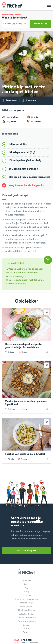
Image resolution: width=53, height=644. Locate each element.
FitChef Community (12, 5)
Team (26, 585)
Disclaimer (27, 596)
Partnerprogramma (27, 621)
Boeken (27, 625)
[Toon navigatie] (49, 5)
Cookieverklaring (26, 610)
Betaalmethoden (26, 614)
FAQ (26, 629)
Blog (26, 592)
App (27, 588)
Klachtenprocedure (26, 618)
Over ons (26, 581)
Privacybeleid (27, 607)
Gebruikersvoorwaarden (27, 599)
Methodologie (27, 603)
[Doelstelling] (15, 24)
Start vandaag (26, 551)
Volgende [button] (40, 24)
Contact (26, 632)
